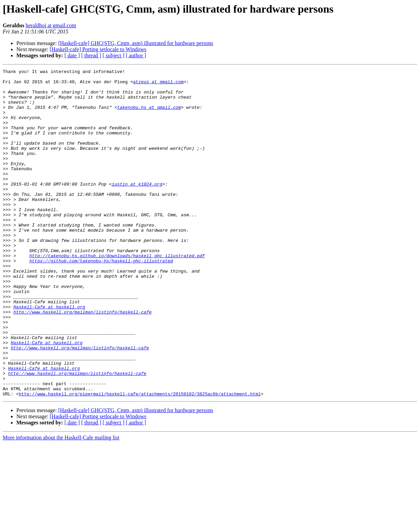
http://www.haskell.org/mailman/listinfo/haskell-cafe (82, 361)
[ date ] (72, 55)
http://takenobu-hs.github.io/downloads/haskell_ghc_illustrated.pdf (117, 293)
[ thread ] (91, 55)
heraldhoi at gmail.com (51, 25)
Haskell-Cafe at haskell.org (49, 355)
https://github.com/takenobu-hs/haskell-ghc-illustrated (101, 300)
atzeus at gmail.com (158, 85)
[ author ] (136, 55)
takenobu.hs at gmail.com (149, 115)
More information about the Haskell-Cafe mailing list (61, 503)
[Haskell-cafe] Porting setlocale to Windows (98, 49)
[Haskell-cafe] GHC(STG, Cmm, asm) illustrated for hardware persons (136, 43)
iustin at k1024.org (137, 207)
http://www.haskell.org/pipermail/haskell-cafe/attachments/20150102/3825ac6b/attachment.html (140, 459)
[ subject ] (114, 55)
